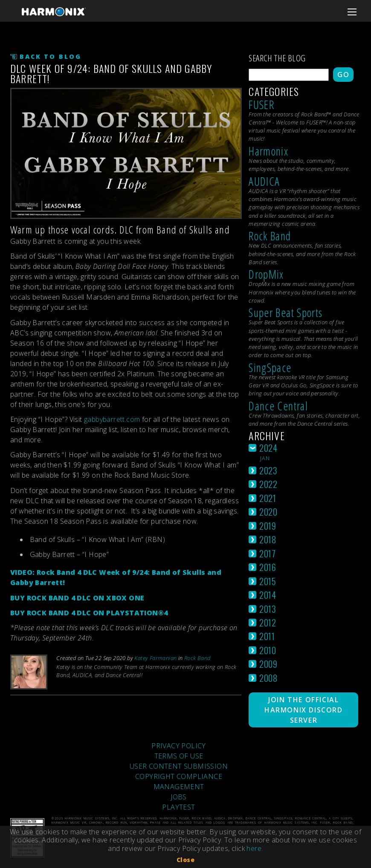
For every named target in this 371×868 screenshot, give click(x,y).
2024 (268, 448)
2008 (268, 678)
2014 (268, 595)
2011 (267, 636)
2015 (268, 581)
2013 (268, 609)
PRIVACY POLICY (179, 746)
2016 (268, 567)
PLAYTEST (178, 807)
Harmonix (268, 151)
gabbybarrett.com (112, 419)
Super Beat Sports (285, 313)
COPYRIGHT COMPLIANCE (179, 776)
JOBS (179, 797)
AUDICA (264, 181)
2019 (268, 526)
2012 (268, 622)
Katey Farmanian (155, 658)
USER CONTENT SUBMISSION (179, 766)
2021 (268, 498)
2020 (268, 512)
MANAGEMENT (179, 787)
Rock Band (197, 658)
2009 (268, 664)
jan (265, 458)
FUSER (261, 105)
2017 (267, 553)
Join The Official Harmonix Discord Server (304, 710)
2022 (268, 484)
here (254, 848)
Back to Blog (51, 56)
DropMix (266, 274)
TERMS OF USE (179, 756)
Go (343, 75)
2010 (268, 650)
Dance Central (278, 406)
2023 (268, 470)
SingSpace (270, 368)
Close (185, 860)
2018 (268, 539)
